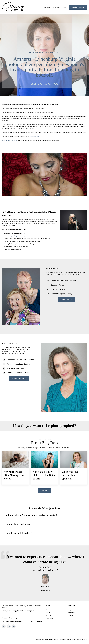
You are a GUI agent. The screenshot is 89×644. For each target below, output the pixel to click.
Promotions (71, 613)
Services (47, 7)
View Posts (45, 491)
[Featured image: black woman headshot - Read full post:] (44, 460)
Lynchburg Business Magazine (20, 236)
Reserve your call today (10, 140)
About (48, 613)
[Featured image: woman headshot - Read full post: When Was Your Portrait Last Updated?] (74, 460)
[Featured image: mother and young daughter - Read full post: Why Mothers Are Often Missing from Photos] (15, 460)
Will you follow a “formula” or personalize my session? (32, 515)
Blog (65, 7)
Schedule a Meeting (19, 378)
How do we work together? (19, 533)
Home (48, 610)
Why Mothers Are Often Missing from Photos (14, 475)
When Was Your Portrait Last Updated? (70, 475)
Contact (70, 615)
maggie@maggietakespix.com (13, 621)
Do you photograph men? (18, 524)
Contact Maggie (78, 7)
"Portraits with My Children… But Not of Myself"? (44, 475)
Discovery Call (34, 136)
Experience (57, 7)
